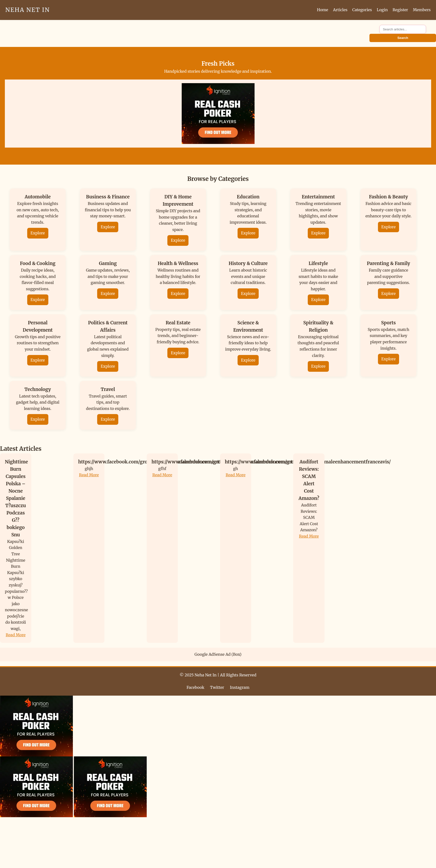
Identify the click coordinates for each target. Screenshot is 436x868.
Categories (362, 10)
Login (382, 10)
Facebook (195, 687)
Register (400, 10)
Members (422, 10)
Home (323, 10)
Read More (16, 635)
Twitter (217, 687)
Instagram (240, 687)
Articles (340, 10)
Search (403, 38)
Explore (38, 233)
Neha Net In (28, 10)
